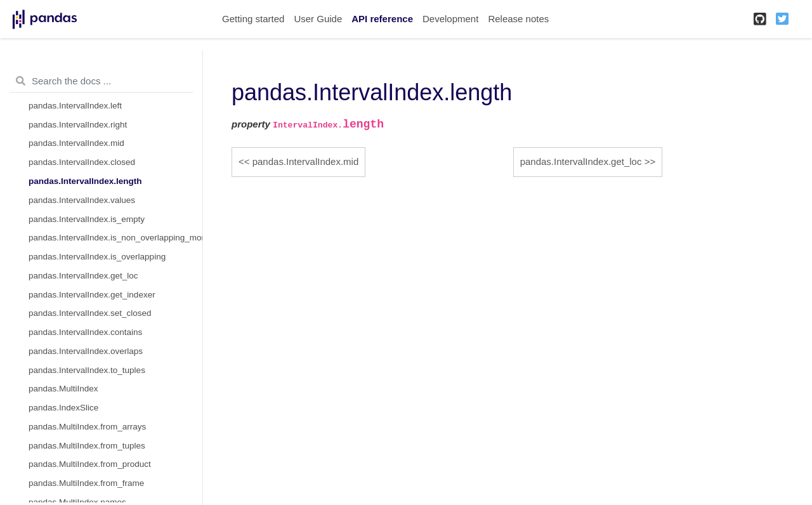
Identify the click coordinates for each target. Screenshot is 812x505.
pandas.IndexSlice (63, 408)
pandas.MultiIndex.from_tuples (87, 446)
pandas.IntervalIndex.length (85, 181)
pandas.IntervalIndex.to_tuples (87, 370)
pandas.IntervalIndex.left (75, 106)
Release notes (518, 19)
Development (450, 19)
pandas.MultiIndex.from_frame (86, 483)
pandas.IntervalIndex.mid (76, 143)
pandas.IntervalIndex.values (82, 200)
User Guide (318, 19)
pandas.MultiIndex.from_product (90, 464)
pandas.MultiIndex (63, 389)
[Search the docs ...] (101, 81)
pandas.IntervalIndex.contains (85, 332)
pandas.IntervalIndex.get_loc (83, 276)
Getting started (253, 19)
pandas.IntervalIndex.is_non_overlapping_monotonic (115, 238)
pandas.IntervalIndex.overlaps (86, 351)
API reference (382, 19)
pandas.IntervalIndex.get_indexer (92, 295)
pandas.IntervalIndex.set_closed (90, 313)
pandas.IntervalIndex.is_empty (87, 219)
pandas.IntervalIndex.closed (82, 162)
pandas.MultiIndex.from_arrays (87, 427)
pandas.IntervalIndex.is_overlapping (97, 257)
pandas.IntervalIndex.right (78, 125)
